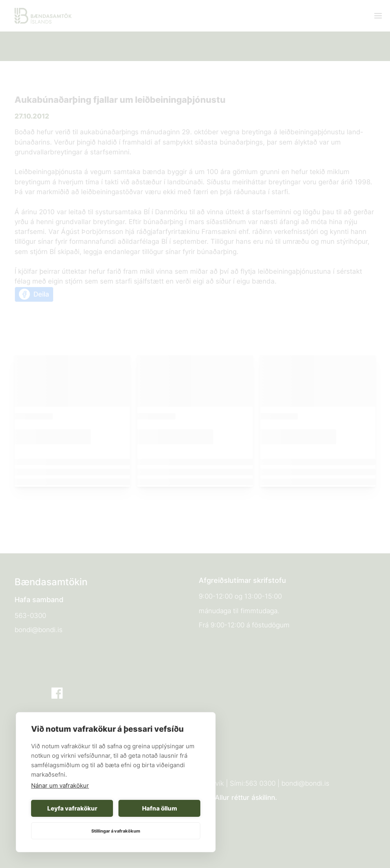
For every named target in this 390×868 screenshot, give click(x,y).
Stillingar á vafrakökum (116, 831)
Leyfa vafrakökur (72, 808)
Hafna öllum (160, 808)
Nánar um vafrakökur (60, 785)
